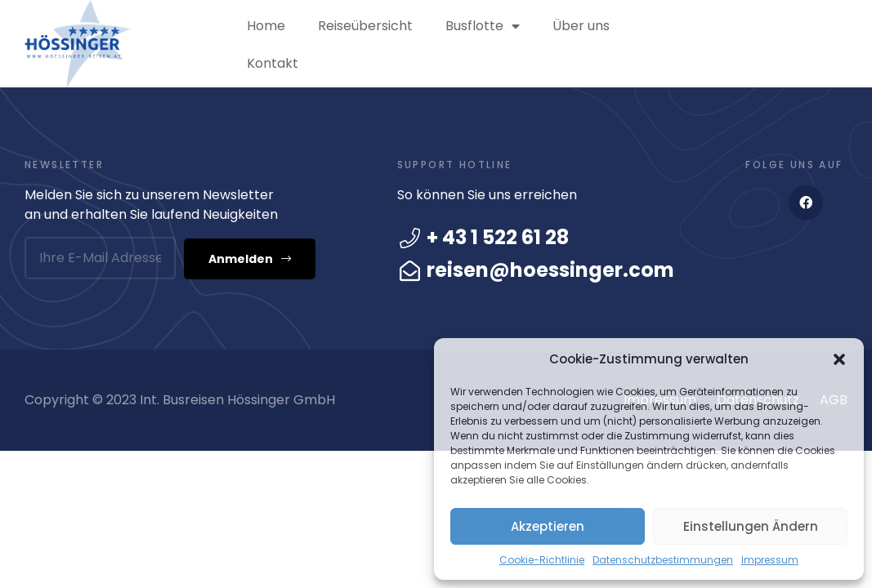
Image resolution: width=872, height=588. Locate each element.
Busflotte (483, 26)
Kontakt (273, 63)
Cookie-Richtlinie (542, 560)
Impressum (770, 560)
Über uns (581, 26)
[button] (839, 359)
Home (266, 26)
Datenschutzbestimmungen (663, 560)
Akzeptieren (548, 526)
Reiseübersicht (365, 26)
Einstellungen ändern (751, 526)
